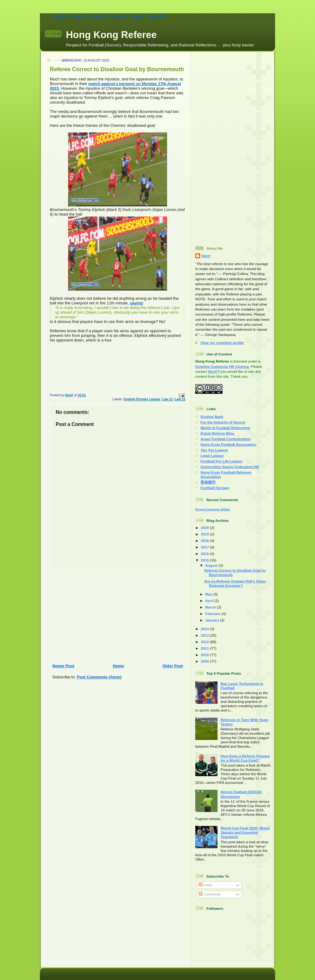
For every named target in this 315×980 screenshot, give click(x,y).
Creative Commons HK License (222, 366)
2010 (205, 655)
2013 (205, 635)
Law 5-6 (80, 16)
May (209, 594)
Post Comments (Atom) (99, 677)
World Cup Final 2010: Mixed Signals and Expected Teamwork (245, 832)
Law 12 (138, 16)
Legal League (212, 456)
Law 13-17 (158, 16)
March (211, 607)
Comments (210, 894)
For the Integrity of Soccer (223, 422)
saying (136, 303)
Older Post (173, 666)
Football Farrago (215, 488)
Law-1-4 (61, 16)
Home (118, 666)
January (213, 620)
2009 (205, 661)
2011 (205, 648)
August (212, 565)
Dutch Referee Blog (217, 433)
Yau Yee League (214, 450)
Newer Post (63, 666)
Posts (205, 885)
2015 (205, 560)
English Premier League (142, 399)
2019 (205, 534)
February (213, 614)
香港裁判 (208, 482)
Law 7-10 (100, 16)
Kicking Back (212, 417)
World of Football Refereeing (225, 428)
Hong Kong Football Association (229, 444)
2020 (205, 528)
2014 (205, 629)
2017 (205, 547)
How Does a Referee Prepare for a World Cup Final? (245, 758)
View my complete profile (222, 343)
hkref (206, 256)
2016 (205, 554)
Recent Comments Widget (212, 509)
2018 (205, 541)
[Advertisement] (116, 616)
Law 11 (120, 16)
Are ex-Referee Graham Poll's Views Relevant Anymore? (235, 583)
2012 (205, 642)
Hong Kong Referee (111, 35)
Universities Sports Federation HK (230, 467)
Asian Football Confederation (226, 439)
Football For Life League (222, 461)
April (210, 601)
